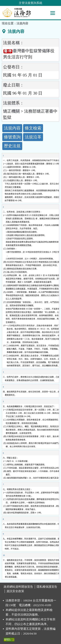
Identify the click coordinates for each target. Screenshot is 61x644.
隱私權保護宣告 (47, 587)
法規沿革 (33, 137)
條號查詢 (12, 137)
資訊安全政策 (15, 591)
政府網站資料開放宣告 (18, 587)
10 (4, 555)
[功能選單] (53, 13)
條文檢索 (33, 128)
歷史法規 (12, 146)
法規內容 (12, 128)
